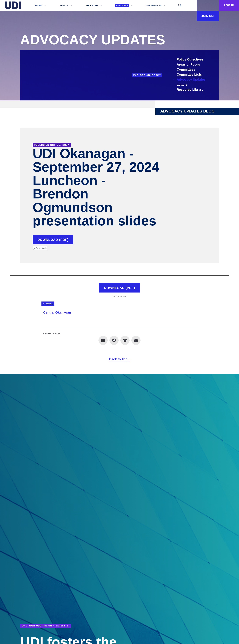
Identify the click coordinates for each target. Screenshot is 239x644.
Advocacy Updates (191, 79)
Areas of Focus (188, 64)
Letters (182, 85)
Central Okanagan (57, 312)
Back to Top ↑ (120, 359)
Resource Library (190, 90)
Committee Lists (189, 74)
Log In (229, 5)
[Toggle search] (180, 5)
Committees (186, 69)
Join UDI (208, 16)
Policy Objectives (190, 59)
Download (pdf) (53, 240)
